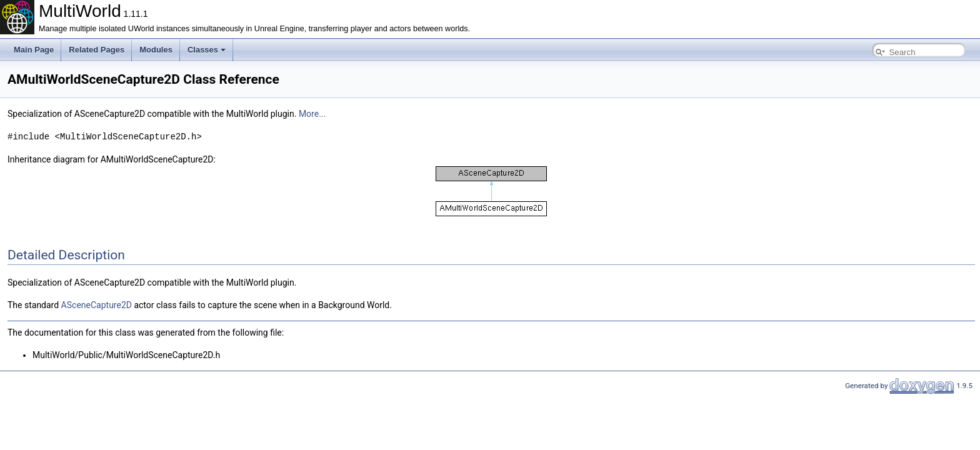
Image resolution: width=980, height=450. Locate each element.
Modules (156, 50)
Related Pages (97, 50)
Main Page (34, 50)
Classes (207, 50)
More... (312, 114)
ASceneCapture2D (97, 304)
